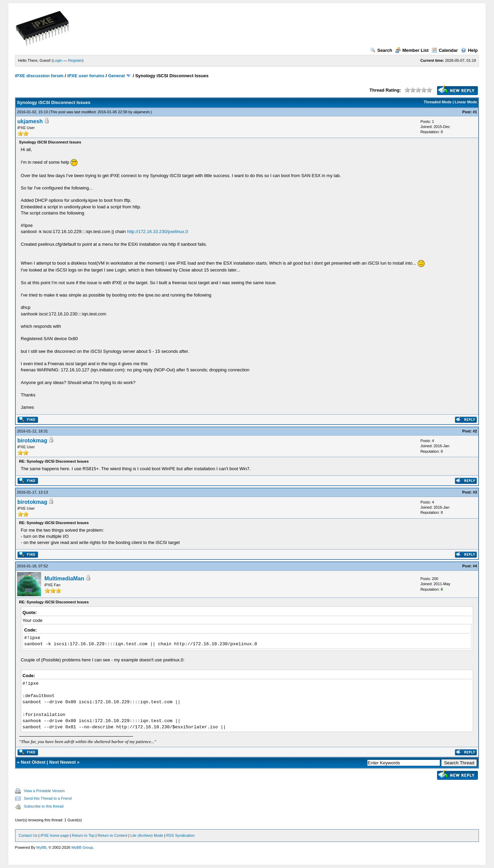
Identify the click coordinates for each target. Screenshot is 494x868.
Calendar (445, 50)
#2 (475, 431)
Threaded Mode (438, 102)
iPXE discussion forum (39, 76)
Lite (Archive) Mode (147, 835)
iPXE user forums (86, 76)
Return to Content (112, 835)
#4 (475, 566)
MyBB (41, 847)
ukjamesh (142, 112)
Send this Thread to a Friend (48, 798)
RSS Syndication (181, 835)
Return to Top (83, 835)
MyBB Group (82, 847)
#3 (475, 492)
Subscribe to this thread (44, 806)
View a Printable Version (44, 791)
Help (469, 50)
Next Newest (63, 762)
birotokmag (32, 441)
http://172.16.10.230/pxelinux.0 (157, 232)
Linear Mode (466, 102)
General (116, 76)
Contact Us (28, 835)
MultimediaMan (64, 578)
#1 (475, 112)
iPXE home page (55, 835)
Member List (412, 50)
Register (75, 60)
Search (381, 50)
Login (58, 60)
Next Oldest (33, 762)
